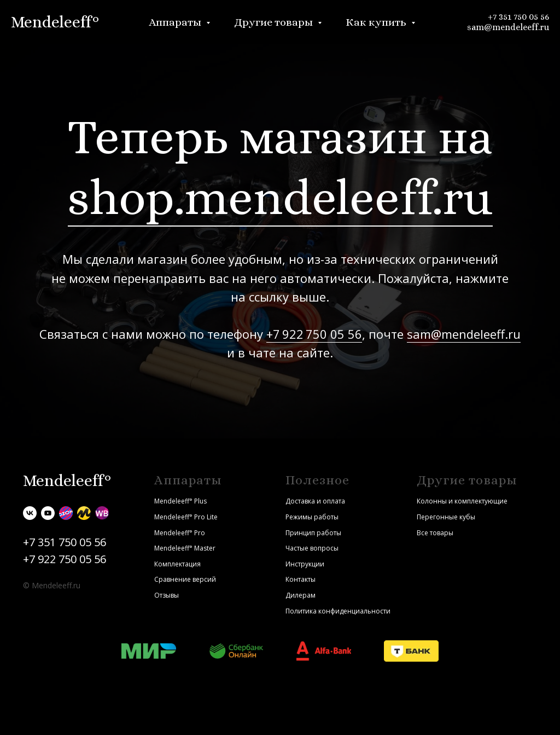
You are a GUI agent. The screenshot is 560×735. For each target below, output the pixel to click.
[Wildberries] (102, 513)
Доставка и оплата (315, 501)
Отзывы (167, 595)
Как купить (377, 22)
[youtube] (48, 513)
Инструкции (305, 564)
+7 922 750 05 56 (314, 334)
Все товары (435, 533)
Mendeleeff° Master (185, 548)
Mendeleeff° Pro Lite (186, 517)
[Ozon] (66, 513)
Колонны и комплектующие (462, 501)
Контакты (301, 579)
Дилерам (301, 595)
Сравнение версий (185, 579)
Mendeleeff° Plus (180, 501)
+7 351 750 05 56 (518, 17)
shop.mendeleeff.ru (280, 197)
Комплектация (177, 564)
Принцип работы (313, 533)
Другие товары (275, 22)
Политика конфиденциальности (338, 611)
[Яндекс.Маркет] (84, 513)
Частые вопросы (312, 548)
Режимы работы (312, 517)
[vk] (30, 513)
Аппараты (176, 22)
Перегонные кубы (446, 517)
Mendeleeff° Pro (180, 533)
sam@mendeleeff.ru (508, 27)
